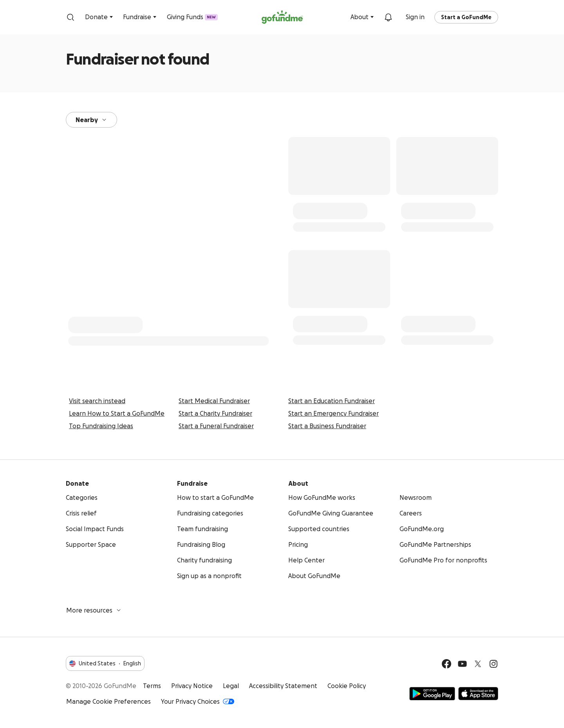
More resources (94, 610)
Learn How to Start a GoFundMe (117, 413)
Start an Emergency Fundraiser (334, 413)
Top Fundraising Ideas (101, 426)
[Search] (70, 17)
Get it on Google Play (432, 694)
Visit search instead (97, 401)
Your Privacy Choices (198, 701)
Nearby (91, 120)
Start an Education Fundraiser (332, 401)
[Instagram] (493, 664)
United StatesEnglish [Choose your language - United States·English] (105, 663)
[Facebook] (446, 664)
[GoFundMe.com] (282, 17)
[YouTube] (462, 664)
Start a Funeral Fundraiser (216, 426)
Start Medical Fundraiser (214, 401)
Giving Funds (192, 17)
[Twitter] (478, 664)
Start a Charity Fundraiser (215, 413)
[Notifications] (388, 17)
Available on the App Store (478, 694)
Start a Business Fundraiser (327, 426)
